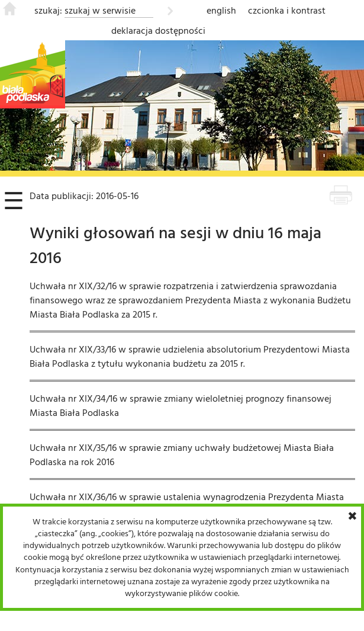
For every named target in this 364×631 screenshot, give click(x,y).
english (221, 10)
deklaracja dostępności (158, 30)
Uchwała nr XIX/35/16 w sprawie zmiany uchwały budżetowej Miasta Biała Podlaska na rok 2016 (182, 454)
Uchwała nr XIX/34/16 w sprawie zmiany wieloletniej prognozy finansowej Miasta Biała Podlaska (181, 405)
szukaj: (48, 10)
